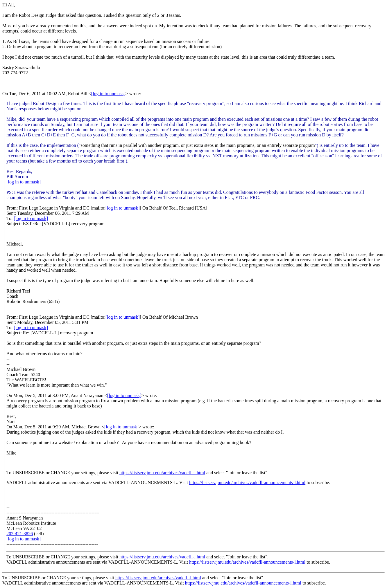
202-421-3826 (20, 534)
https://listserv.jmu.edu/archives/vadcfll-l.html (162, 473)
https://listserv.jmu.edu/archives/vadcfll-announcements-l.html (247, 483)
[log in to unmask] (108, 94)
